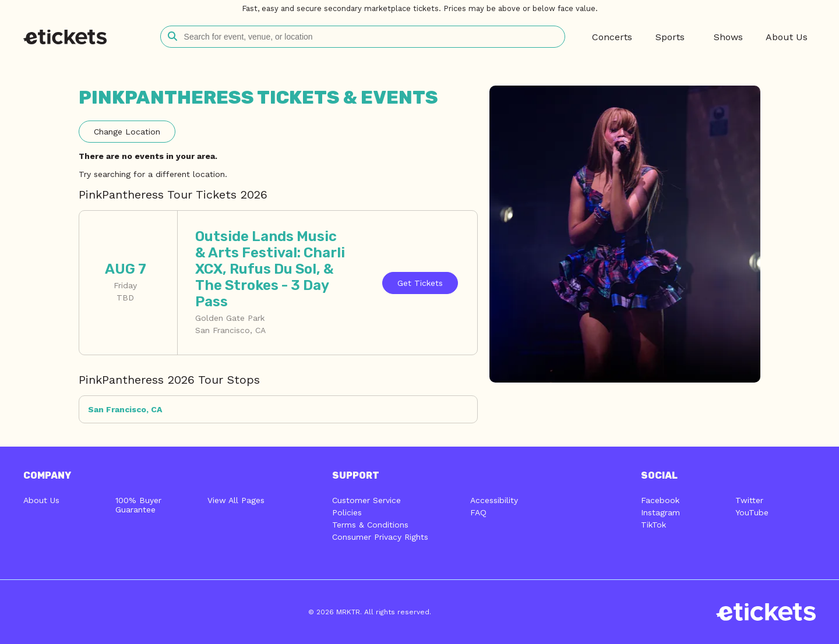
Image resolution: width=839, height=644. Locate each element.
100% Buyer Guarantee (138, 505)
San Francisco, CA (125, 409)
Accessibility (494, 500)
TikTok (653, 525)
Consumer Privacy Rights (380, 537)
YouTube (752, 512)
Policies (347, 512)
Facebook (660, 500)
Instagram (660, 512)
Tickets (420, 283)
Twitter (749, 500)
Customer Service (366, 500)
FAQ (478, 512)
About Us (41, 500)
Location (127, 132)
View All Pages (236, 500)
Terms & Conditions (370, 525)
